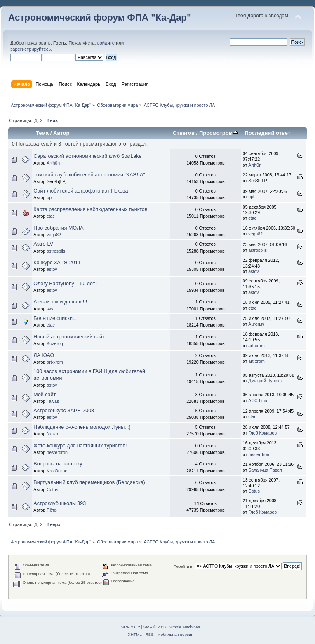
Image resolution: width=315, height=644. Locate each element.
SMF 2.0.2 (131, 627)
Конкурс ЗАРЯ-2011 (57, 263)
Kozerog (55, 343)
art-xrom (256, 346)
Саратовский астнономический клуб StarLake (87, 156)
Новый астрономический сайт (69, 337)
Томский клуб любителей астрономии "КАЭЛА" (89, 175)
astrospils (56, 251)
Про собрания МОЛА (58, 228)
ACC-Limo (258, 400)
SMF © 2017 (155, 627)
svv (50, 309)
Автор (61, 133)
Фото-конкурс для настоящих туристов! (80, 446)
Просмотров (219, 133)
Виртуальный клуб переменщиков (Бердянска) (89, 482)
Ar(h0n (53, 163)
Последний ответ (267, 133)
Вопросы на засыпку (58, 464)
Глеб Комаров (262, 433)
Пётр (52, 510)
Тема (42, 133)
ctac (51, 216)
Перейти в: (183, 566)
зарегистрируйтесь (31, 49)
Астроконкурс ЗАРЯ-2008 (64, 411)
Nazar (52, 434)
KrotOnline (57, 471)
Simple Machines (184, 627)
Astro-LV (43, 244)
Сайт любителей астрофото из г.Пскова (81, 191)
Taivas (53, 401)
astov (52, 269)
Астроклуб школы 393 (60, 503)
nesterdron (57, 452)
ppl (49, 197)
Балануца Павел (265, 470)
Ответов (183, 133)
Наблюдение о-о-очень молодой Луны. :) (82, 427)
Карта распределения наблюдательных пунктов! (91, 209)
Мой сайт (45, 395)
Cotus (52, 489)
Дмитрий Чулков (265, 381)
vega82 (54, 235)
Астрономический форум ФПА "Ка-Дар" (100, 18)
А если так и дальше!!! (60, 302)
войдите (106, 43)
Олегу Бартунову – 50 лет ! (66, 284)
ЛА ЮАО (44, 355)
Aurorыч (256, 324)
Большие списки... (55, 318)
